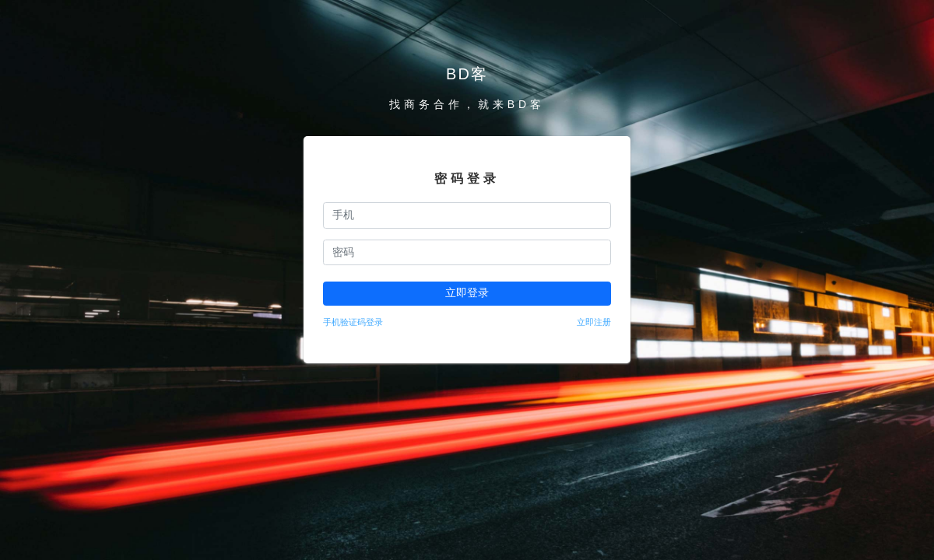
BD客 (467, 74)
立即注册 (594, 322)
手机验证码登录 (353, 322)
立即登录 (467, 292)
